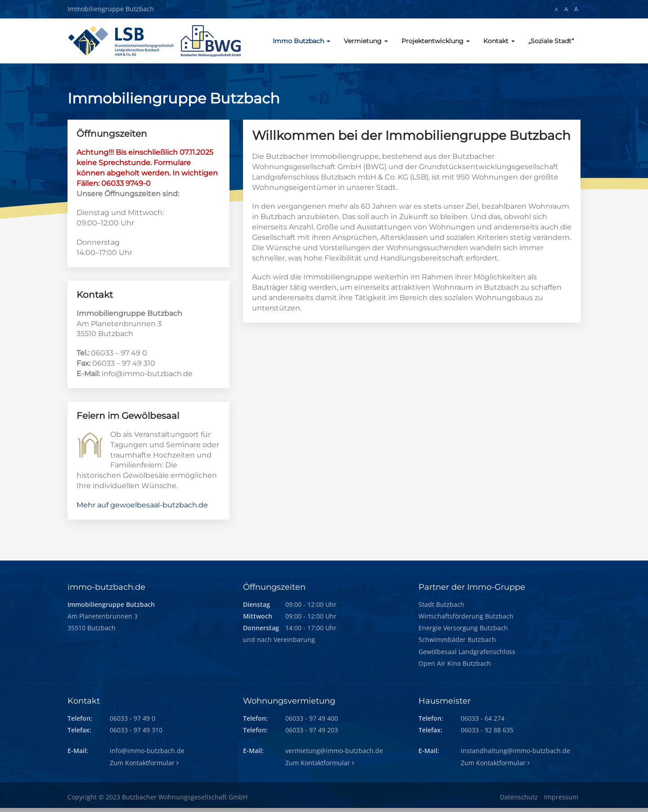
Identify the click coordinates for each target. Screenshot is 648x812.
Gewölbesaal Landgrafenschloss (467, 652)
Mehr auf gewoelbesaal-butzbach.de (142, 505)
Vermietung (366, 41)
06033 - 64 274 (483, 718)
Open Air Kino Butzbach (455, 663)
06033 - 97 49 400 (312, 718)
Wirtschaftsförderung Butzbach (466, 616)
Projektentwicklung (436, 41)
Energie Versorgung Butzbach (463, 628)
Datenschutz (519, 797)
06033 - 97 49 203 (312, 730)
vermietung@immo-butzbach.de (334, 751)
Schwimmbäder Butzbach (457, 639)
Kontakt (499, 41)
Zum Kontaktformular (144, 763)
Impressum (561, 797)
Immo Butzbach (301, 41)
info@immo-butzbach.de (147, 751)
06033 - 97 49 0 (133, 718)
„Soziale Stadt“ (551, 41)
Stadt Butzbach (441, 604)
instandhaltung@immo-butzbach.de (515, 751)
